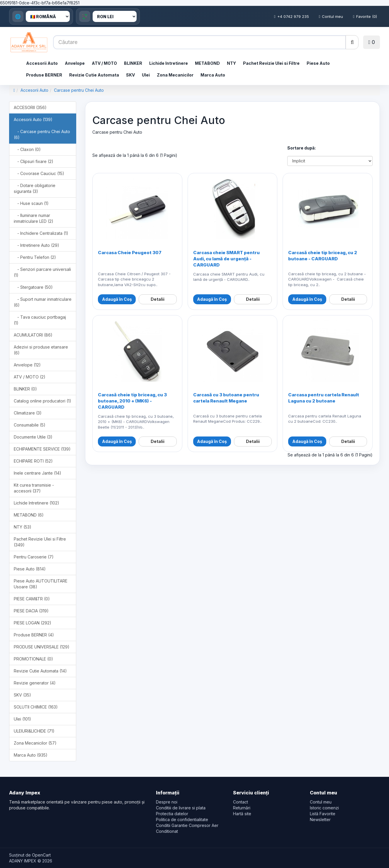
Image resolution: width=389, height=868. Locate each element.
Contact (241, 802)
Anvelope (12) (27, 365)
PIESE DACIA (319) (31, 611)
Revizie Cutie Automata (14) (40, 671)
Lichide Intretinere (169, 63)
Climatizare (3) (28, 413)
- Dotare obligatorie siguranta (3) (35, 188)
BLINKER (133, 63)
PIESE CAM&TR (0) (32, 599)
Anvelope (75, 63)
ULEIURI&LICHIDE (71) (34, 731)
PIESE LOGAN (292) (33, 623)
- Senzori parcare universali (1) (42, 272)
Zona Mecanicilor (175, 75)
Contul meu (331, 16)
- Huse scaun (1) (31, 203)
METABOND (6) (29, 515)
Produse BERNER (44, 75)
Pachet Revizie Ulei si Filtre (271, 63)
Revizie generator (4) (35, 683)
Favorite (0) (365, 16)
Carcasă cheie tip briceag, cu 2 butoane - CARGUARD (323, 256)
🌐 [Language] (18, 16)
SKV (130, 75)
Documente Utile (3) (33, 437)
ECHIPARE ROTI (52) (33, 461)
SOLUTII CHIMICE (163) (36, 707)
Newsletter (320, 819)
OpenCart (41, 855)
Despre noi (167, 802)
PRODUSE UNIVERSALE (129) (42, 647)
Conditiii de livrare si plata (181, 808)
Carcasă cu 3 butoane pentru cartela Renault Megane (226, 398)
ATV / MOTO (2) (30, 377)
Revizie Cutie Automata (94, 75)
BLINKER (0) (25, 389)
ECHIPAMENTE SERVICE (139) (42, 449)
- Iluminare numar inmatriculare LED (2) (34, 218)
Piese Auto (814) (30, 569)
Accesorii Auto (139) (33, 119)
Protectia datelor (172, 814)
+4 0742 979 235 (292, 16)
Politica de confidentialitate (182, 819)
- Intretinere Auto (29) (36, 245)
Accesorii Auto (42, 63)
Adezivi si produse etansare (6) (41, 350)
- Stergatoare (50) (33, 287)
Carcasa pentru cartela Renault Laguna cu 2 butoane (324, 398)
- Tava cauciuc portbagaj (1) (40, 320)
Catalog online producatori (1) (43, 401)
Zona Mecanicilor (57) (35, 743)
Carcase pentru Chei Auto (79, 90)
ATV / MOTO (104, 63)
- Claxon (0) (27, 149)
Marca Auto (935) (31, 755)
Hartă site (242, 814)
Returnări (242, 808)
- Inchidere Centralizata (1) (41, 233)
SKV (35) (22, 695)
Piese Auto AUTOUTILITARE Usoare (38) (41, 584)
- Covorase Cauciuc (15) (39, 173)
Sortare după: (301, 148)
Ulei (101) (22, 719)
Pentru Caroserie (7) (34, 557)
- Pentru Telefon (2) (35, 257)
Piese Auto (318, 63)
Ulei (146, 75)
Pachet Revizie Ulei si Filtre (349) (40, 542)
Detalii (158, 299)
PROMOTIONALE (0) (33, 659)
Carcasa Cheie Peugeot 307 (130, 253)
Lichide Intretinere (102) (36, 503)
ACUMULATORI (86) (33, 335)
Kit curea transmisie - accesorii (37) (34, 488)
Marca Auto (213, 75)
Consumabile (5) (30, 425)
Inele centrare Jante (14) (38, 473)
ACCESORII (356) (30, 107)
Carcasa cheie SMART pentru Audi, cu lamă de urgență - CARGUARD (226, 259)
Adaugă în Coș (117, 299)
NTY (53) (23, 527)
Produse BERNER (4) (34, 635)
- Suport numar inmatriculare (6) (43, 302)
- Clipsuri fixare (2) (34, 161)
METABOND (207, 63)
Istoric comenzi (324, 808)
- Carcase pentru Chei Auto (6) (42, 134)
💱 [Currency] (85, 16)
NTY (231, 63)
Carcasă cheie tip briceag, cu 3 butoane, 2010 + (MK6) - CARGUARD (132, 401)
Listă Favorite (323, 814)
